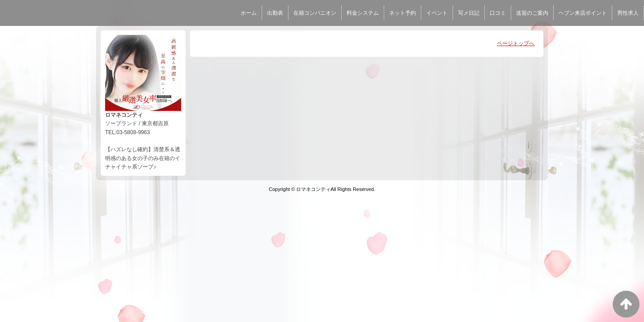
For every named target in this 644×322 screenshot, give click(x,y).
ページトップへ (516, 43)
